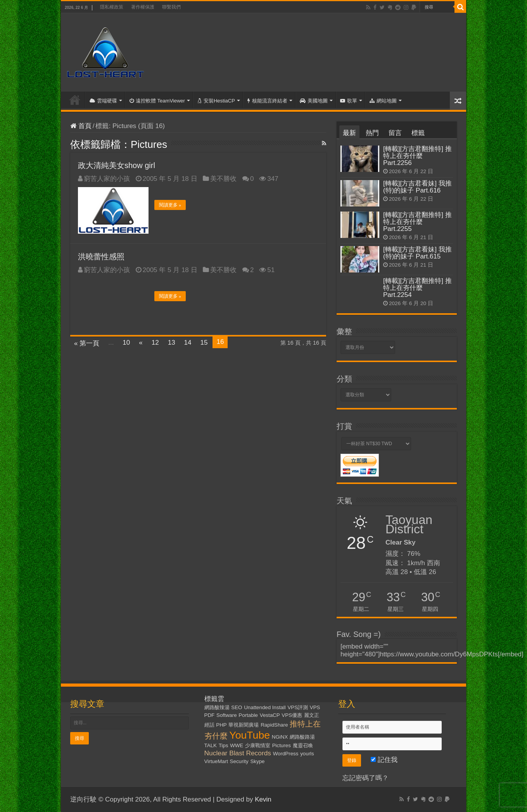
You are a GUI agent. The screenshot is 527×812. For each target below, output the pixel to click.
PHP (221, 725)
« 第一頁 (87, 343)
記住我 (384, 760)
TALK (211, 745)
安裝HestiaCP (216, 101)
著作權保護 (143, 7)
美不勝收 (223, 179)
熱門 (372, 133)
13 (172, 343)
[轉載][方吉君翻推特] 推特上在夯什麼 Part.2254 (417, 288)
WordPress (286, 754)
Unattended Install (265, 707)
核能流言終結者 (267, 101)
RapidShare (274, 725)
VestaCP (270, 715)
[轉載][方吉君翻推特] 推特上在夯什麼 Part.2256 (417, 156)
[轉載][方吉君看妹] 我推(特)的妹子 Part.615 (417, 253)
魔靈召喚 (303, 745)
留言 (395, 133)
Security (239, 761)
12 (155, 343)
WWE (237, 745)
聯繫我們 (171, 7)
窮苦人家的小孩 (107, 179)
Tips (224, 745)
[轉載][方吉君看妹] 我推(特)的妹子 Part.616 (417, 187)
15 (204, 343)
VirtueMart (216, 761)
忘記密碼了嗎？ (365, 778)
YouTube (250, 735)
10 (126, 343)
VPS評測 (298, 707)
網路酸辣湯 (217, 707)
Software (227, 715)
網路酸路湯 (302, 737)
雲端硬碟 (103, 101)
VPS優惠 (292, 715)
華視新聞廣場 (244, 725)
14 (188, 343)
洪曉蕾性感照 (101, 257)
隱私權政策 (112, 7)
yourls (307, 754)
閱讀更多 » (170, 205)
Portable (248, 715)
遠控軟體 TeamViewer (157, 101)
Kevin (263, 799)
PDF (210, 715)
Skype (257, 761)
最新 (349, 133)
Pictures (282, 745)
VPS (315, 707)
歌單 (349, 101)
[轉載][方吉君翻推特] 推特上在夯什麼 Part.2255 (417, 222)
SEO (237, 707)
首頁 (75, 100)
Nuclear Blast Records (238, 753)
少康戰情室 (258, 745)
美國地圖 (314, 101)
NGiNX (280, 737)
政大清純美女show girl (117, 165)
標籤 (418, 133)
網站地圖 (383, 101)
